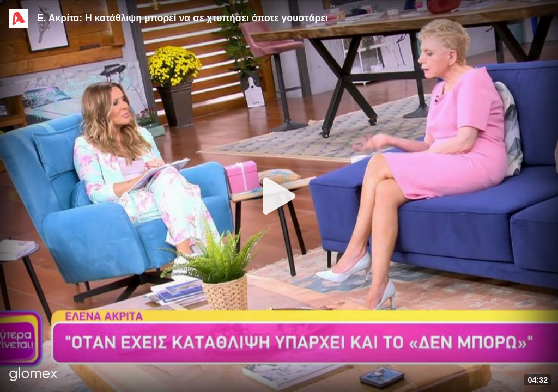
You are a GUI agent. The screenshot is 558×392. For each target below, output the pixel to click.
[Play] (279, 196)
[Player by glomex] (34, 375)
